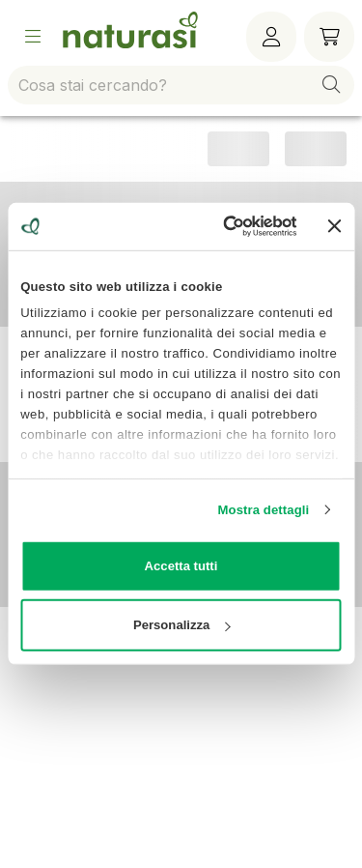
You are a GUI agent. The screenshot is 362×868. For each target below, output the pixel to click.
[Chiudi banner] (335, 226)
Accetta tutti (181, 566)
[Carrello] (329, 37)
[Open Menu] (33, 37)
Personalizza (181, 625)
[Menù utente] (271, 37)
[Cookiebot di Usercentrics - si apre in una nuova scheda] (221, 226)
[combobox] (181, 85)
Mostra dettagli (264, 509)
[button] (331, 85)
